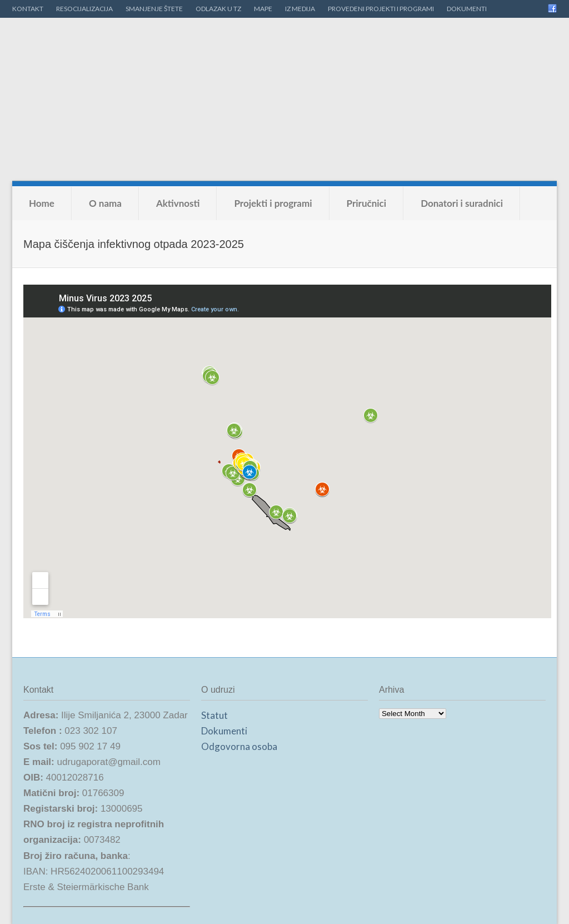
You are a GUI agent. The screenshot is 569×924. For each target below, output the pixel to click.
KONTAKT (28, 9)
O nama (105, 203)
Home (42, 203)
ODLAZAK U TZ (218, 9)
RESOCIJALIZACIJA (84, 9)
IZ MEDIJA (300, 9)
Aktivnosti (178, 203)
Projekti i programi (273, 203)
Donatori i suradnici (462, 203)
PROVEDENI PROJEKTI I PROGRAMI (381, 9)
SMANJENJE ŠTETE (154, 9)
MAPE (263, 9)
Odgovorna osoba (239, 746)
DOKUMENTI (467, 9)
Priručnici (367, 203)
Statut (214, 715)
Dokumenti (224, 731)
